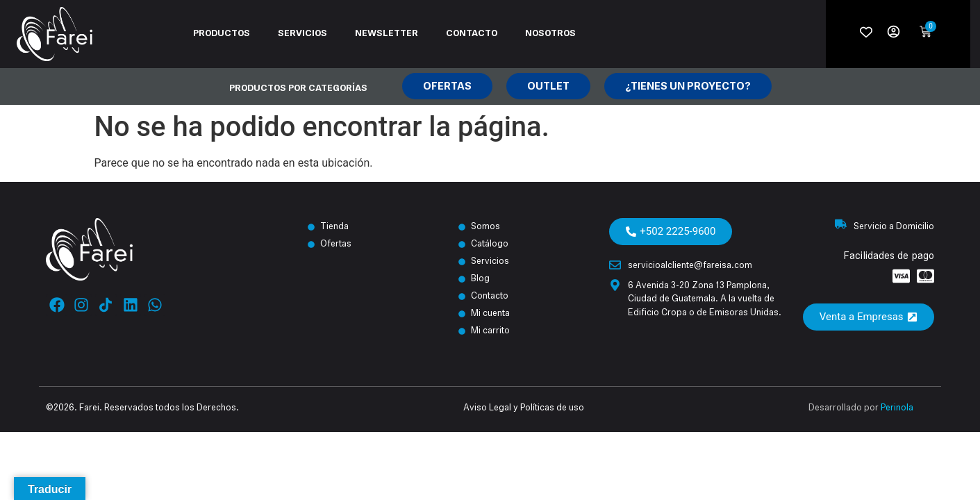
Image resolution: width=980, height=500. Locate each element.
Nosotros (550, 34)
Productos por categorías (298, 89)
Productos (222, 34)
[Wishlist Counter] (866, 32)
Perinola (897, 408)
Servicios (302, 34)
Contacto (472, 34)
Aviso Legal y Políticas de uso (524, 408)
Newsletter (387, 34)
